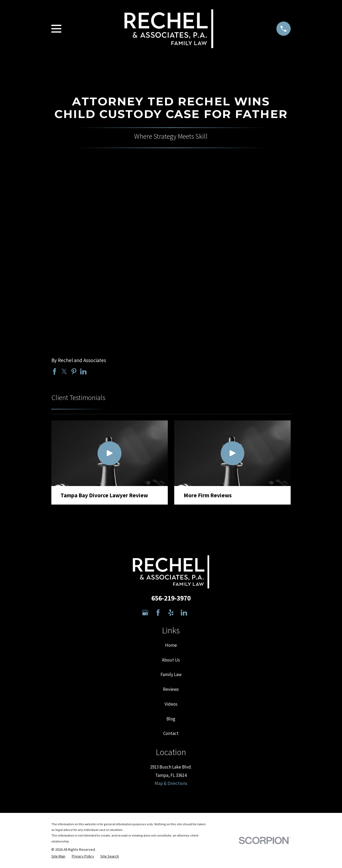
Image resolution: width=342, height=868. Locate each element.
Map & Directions (171, 783)
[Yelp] (171, 613)
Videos (171, 704)
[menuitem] (58, 856)
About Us (171, 660)
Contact (171, 733)
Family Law (171, 674)
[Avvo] (197, 613)
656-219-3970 (171, 598)
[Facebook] (158, 613)
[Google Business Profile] (145, 613)
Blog (171, 719)
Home (171, 645)
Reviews (171, 689)
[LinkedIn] (184, 613)
